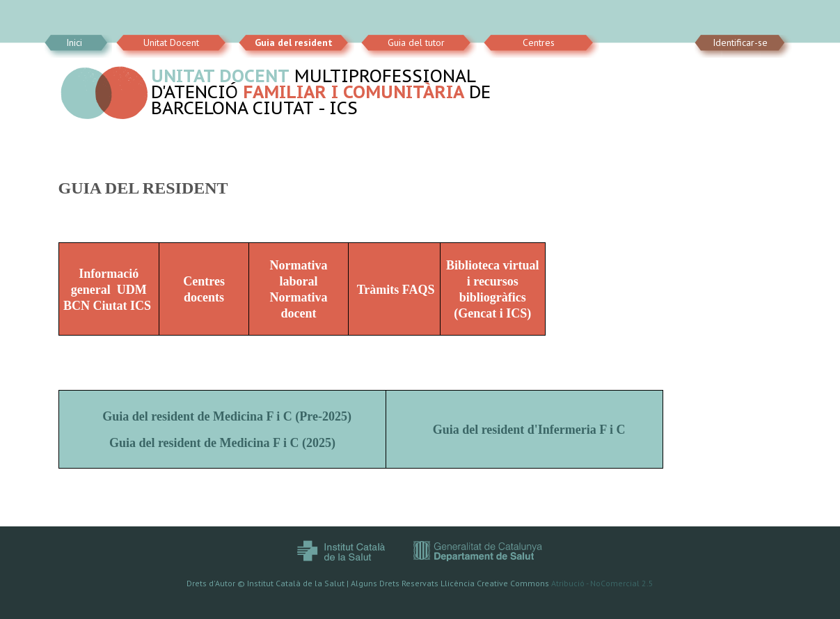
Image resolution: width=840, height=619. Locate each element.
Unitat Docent (171, 42)
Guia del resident (294, 42)
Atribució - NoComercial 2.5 (602, 583)
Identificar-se (740, 42)
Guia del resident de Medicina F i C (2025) (222, 443)
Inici (74, 42)
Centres (539, 42)
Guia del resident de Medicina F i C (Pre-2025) (227, 416)
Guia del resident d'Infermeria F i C (531, 430)
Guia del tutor (416, 42)
